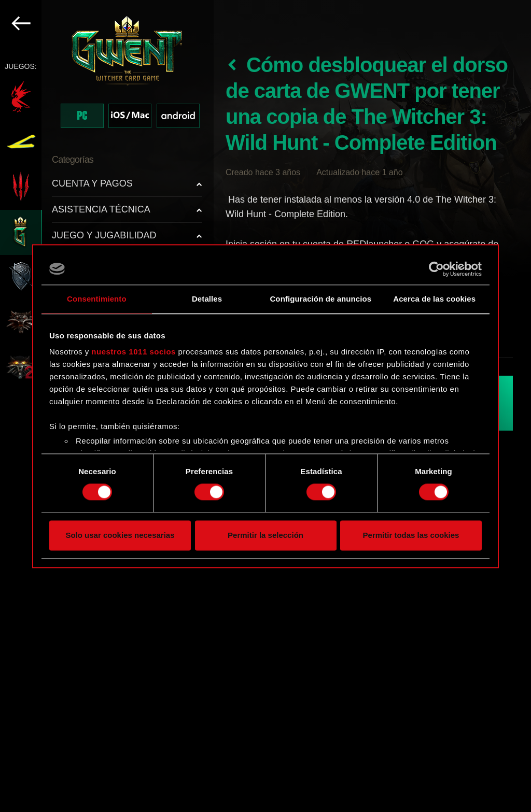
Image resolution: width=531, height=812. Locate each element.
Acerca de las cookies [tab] (434, 299)
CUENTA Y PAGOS (92, 183)
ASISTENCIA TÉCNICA (101, 209)
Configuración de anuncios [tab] (320, 299)
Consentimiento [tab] (97, 299)
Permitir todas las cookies (411, 535)
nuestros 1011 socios (134, 352)
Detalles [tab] (207, 299)
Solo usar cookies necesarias (120, 535)
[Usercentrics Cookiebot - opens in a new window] (436, 269)
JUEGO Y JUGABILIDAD (104, 235)
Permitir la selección (265, 535)
